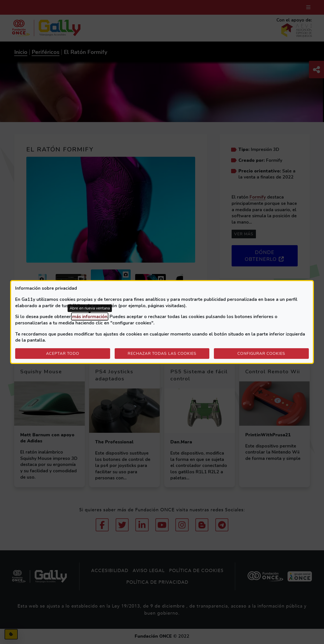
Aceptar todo (63, 353)
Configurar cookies (273, 353)
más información (90, 317)
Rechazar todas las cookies (162, 353)
